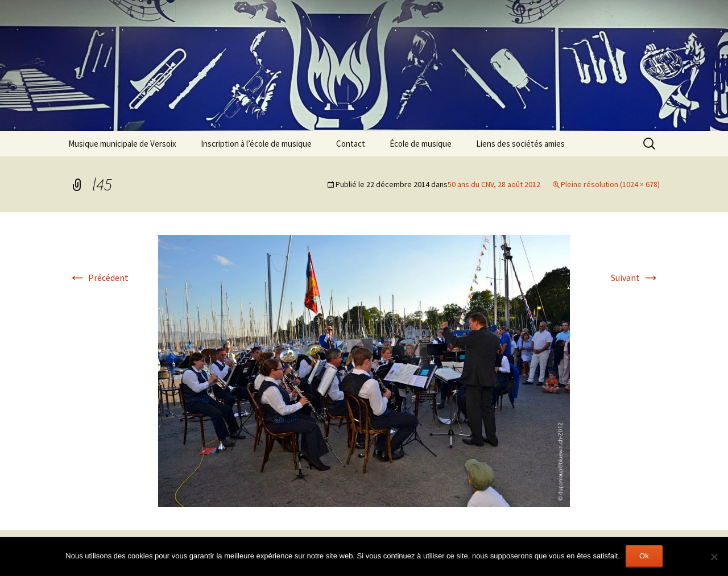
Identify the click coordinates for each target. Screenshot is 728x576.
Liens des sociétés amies (520, 144)
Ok (644, 556)
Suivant (635, 277)
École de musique (421, 144)
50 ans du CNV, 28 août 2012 (494, 184)
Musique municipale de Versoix (122, 144)
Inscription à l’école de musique (256, 144)
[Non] (714, 557)
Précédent (98, 277)
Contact (351, 144)
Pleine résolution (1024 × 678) (610, 184)
